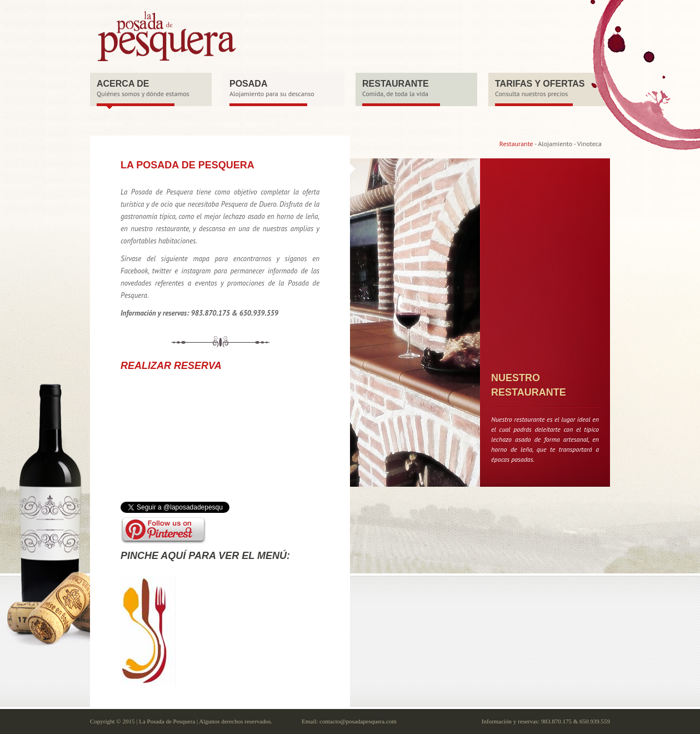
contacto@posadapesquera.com (358, 721)
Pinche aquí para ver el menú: (205, 556)
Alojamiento (555, 144)
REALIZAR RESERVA (171, 366)
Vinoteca (589, 144)
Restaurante (516, 144)
